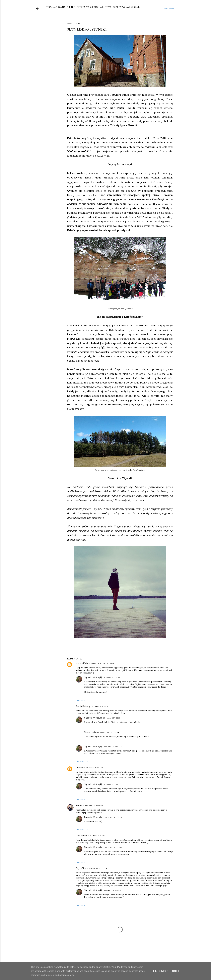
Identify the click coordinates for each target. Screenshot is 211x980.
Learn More (160, 971)
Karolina (80, 806)
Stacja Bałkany (83, 706)
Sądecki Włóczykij (93, 677)
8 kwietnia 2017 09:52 (94, 806)
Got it (177, 971)
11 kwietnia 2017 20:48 (113, 817)
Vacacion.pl (81, 836)
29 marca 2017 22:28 (95, 768)
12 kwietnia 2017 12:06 (98, 868)
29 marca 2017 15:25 (112, 677)
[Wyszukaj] (170, 9)
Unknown (81, 768)
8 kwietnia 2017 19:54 (97, 836)
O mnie (71, 7)
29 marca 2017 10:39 (106, 663)
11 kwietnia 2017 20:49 (113, 847)
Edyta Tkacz (82, 868)
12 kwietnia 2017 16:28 (112, 890)
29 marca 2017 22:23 (112, 718)
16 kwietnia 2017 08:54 (109, 732)
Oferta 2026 (84, 7)
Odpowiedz (82, 700)
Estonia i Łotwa (102, 7)
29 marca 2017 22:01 (100, 706)
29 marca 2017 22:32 (112, 784)
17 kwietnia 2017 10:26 (112, 747)
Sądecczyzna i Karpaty (126, 7)
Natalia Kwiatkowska (86, 663)
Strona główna (56, 7)
